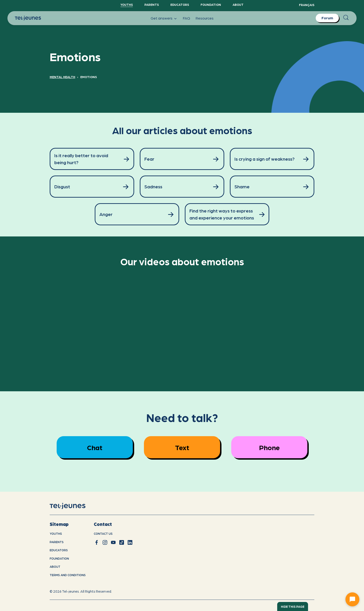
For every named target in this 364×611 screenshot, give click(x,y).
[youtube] (113, 542)
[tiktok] (122, 542)
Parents (152, 5)
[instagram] (105, 542)
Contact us (103, 533)
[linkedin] (130, 542)
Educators (180, 5)
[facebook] (97, 542)
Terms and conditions (68, 575)
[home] (73, 506)
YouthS (127, 5)
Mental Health (62, 77)
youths (56, 533)
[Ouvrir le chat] (352, 599)
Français (307, 5)
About (238, 5)
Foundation (211, 5)
